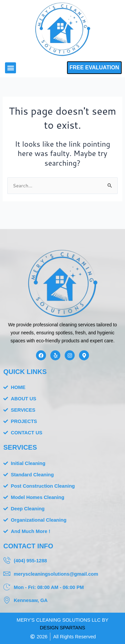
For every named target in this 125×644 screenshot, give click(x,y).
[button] (10, 68)
